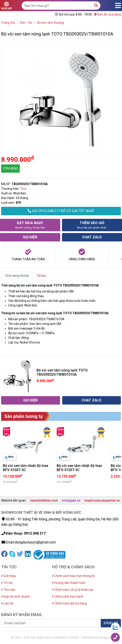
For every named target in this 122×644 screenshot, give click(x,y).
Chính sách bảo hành (68, 597)
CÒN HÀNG (10, 168)
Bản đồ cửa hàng (108, 14)
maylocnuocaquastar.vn (102, 500)
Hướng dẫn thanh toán (69, 583)
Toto (23, 189)
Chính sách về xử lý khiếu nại (73, 590)
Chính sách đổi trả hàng (69, 603)
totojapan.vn (71, 500)
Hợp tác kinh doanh (15, 597)
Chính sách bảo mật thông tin (74, 576)
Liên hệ (7, 603)
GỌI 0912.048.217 (61, 211)
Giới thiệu (9, 576)
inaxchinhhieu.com (44, 500)
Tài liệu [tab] (41, 276)
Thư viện (8, 590)
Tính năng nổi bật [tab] (17, 276)
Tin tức (7, 583)
